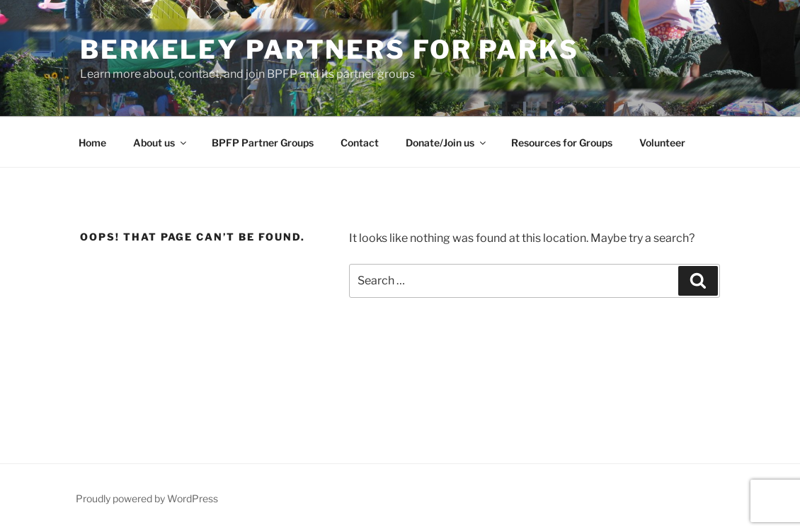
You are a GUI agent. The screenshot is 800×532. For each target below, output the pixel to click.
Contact (360, 143)
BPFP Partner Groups (263, 143)
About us (161, 143)
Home (92, 143)
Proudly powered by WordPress (147, 498)
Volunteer (662, 143)
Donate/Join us (447, 143)
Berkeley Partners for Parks (330, 50)
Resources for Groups (562, 143)
